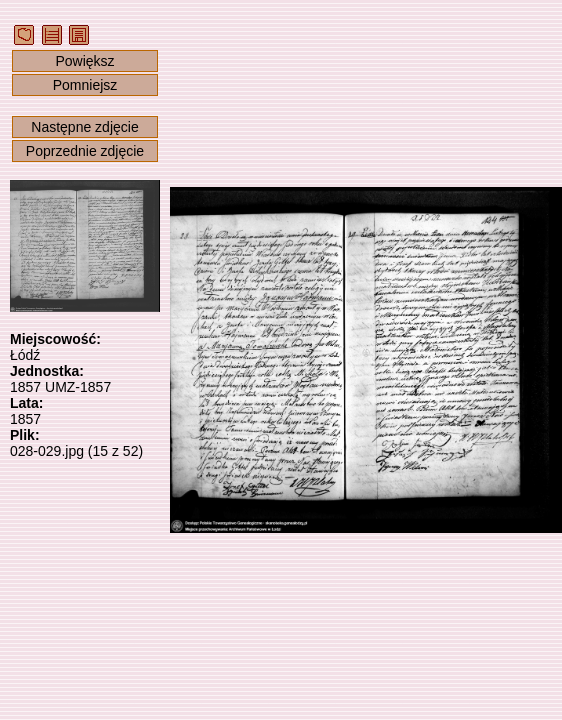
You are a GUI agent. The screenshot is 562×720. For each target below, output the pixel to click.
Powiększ (84, 61)
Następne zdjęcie (84, 127)
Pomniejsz (85, 85)
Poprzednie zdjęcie (85, 151)
